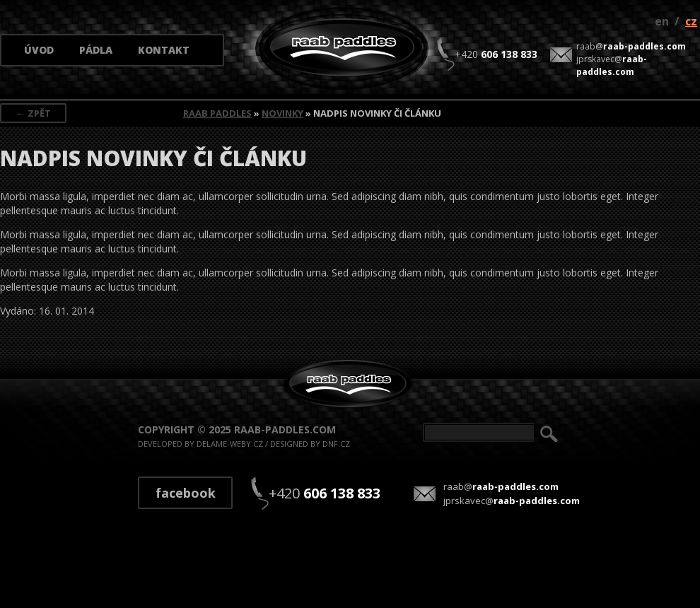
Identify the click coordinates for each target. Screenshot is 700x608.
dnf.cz (336, 444)
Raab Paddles (217, 113)
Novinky (282, 113)
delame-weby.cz (230, 444)
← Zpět (34, 113)
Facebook (186, 493)
